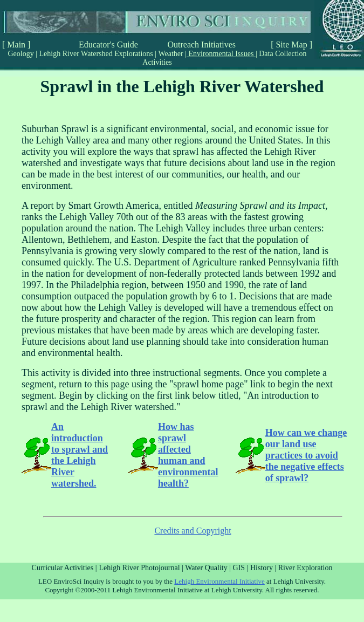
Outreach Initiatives (201, 45)
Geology (22, 54)
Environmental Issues (221, 54)
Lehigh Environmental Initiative (219, 581)
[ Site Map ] (291, 45)
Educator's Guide (108, 45)
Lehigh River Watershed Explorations (96, 54)
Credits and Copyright (193, 531)
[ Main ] (16, 45)
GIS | (242, 568)
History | (264, 568)
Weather (171, 54)
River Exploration (305, 568)
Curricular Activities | (64, 568)
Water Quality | (209, 568)
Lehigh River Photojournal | (142, 568)
